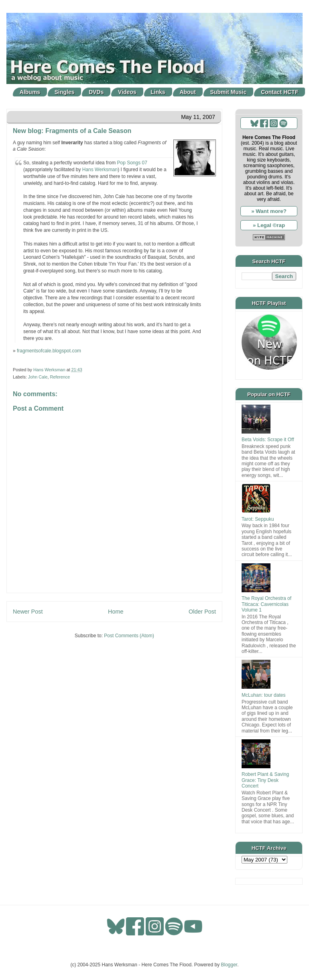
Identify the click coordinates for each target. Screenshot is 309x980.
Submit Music (229, 92)
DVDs (96, 92)
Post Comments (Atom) (129, 636)
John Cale (38, 377)
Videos (127, 92)
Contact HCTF (280, 92)
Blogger (229, 965)
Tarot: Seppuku (258, 519)
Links (158, 92)
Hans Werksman (100, 170)
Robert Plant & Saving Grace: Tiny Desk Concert (265, 780)
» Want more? (269, 211)
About (188, 92)
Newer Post (28, 612)
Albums (30, 92)
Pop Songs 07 (132, 163)
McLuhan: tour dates (263, 695)
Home (116, 612)
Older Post (202, 612)
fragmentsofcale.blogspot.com (49, 351)
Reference (60, 377)
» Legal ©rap (269, 225)
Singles (65, 92)
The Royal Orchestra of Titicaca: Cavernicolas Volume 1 (266, 604)
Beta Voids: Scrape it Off (268, 440)
